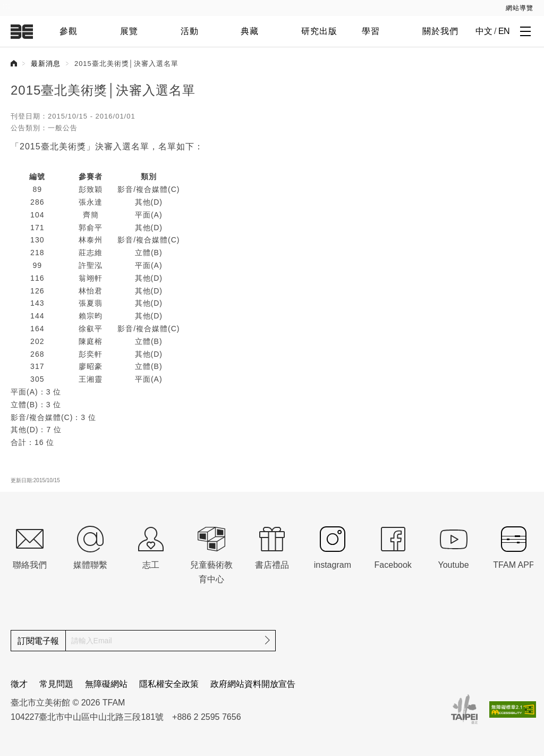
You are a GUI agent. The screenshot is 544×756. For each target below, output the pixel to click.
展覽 (129, 31)
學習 (371, 31)
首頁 (14, 63)
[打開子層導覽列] (525, 31)
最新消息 (46, 64)
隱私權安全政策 (169, 684)
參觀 (69, 31)
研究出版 (319, 31)
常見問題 (56, 684)
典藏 (250, 31)
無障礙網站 (106, 684)
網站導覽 (520, 8)
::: (7, 6)
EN (504, 31)
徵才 (19, 684)
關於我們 (440, 31)
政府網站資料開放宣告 (253, 684)
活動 (190, 31)
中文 (484, 31)
